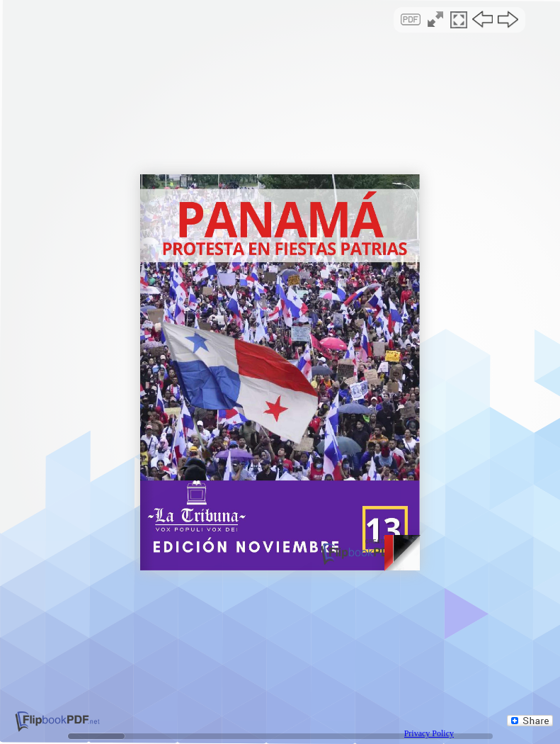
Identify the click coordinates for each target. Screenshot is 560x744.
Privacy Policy (429, 733)
